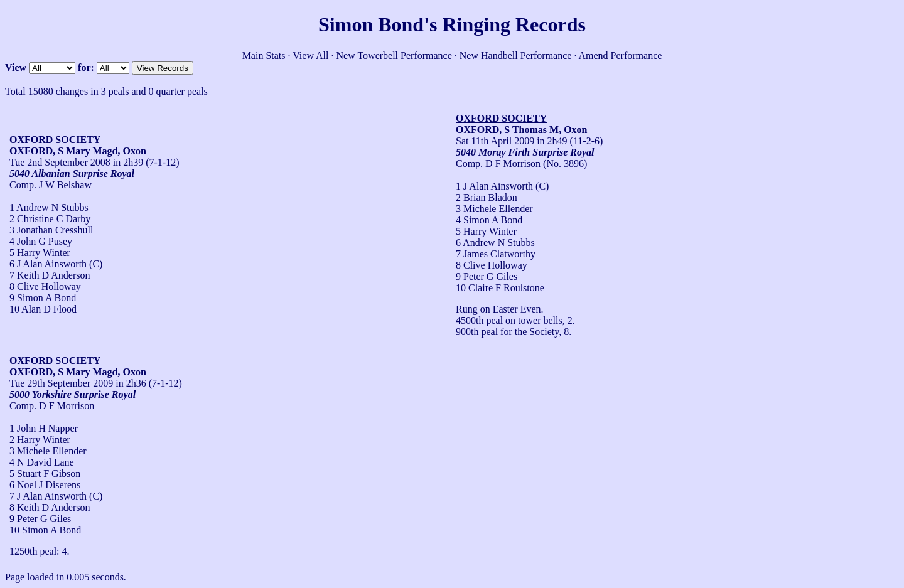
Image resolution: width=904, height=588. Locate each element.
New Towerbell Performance (394, 56)
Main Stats (264, 56)
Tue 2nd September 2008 (60, 162)
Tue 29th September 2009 (61, 383)
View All (310, 56)
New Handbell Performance (516, 56)
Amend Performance (621, 56)
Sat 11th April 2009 (495, 141)
